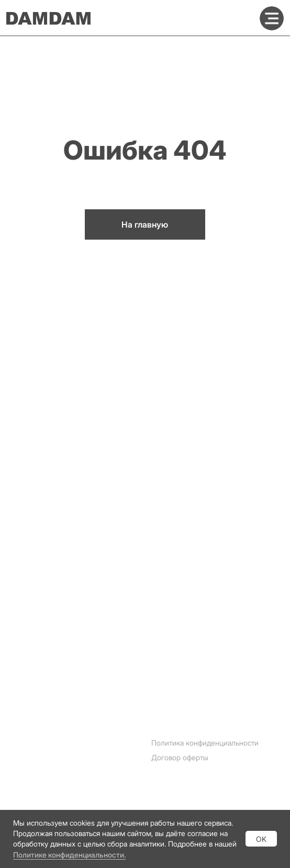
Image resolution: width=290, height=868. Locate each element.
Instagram (26, 759)
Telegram (24, 776)
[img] (272, 18)
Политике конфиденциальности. (69, 855)
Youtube (22, 808)
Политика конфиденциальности (205, 743)
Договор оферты (180, 758)
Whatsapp (26, 792)
